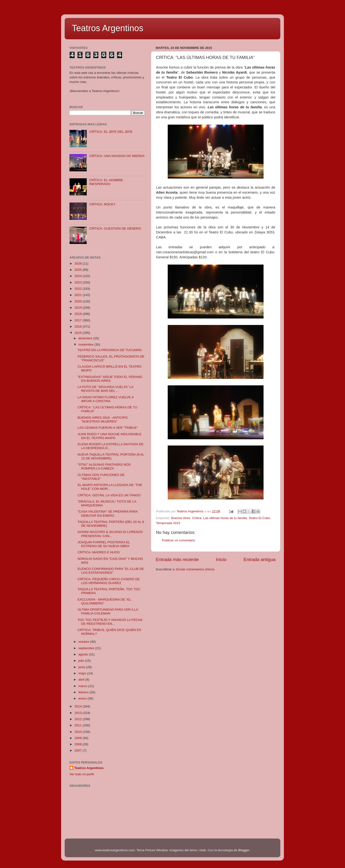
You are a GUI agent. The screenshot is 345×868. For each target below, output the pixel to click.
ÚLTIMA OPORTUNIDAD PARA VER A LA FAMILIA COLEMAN (108, 611)
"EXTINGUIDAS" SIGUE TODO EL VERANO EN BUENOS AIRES (110, 379)
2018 (79, 314)
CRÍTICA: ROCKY (102, 204)
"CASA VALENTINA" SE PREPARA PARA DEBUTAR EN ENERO (108, 513)
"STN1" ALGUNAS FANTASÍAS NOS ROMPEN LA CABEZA (104, 466)
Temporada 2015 (168, 523)
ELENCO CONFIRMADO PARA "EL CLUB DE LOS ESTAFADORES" (111, 571)
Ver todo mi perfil (82, 774)
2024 (79, 276)
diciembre (86, 338)
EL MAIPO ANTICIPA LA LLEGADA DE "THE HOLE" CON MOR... (110, 487)
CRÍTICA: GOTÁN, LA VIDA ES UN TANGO (109, 495)
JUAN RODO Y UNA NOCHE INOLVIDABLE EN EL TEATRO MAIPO (110, 436)
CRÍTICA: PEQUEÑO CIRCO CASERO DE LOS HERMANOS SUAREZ (109, 581)
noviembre (86, 344)
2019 (79, 308)
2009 (79, 738)
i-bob (202, 850)
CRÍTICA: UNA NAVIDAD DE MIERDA (117, 156)
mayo (83, 673)
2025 (79, 270)
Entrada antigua (260, 559)
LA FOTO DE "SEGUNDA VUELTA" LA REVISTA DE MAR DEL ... (105, 389)
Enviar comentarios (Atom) (195, 569)
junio (82, 667)
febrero (84, 692)
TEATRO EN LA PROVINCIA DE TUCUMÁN (110, 350)
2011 (79, 725)
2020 (79, 301)
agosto (84, 654)
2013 (79, 713)
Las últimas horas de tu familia (225, 518)
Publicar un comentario (178, 540)
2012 (79, 719)
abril (82, 680)
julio (82, 661)
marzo (83, 686)
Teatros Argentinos (108, 28)
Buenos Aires (181, 518)
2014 (79, 706)
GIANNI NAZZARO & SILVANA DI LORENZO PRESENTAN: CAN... (110, 534)
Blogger (244, 850)
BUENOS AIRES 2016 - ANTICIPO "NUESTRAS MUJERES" (103, 420)
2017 (79, 320)
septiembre (87, 648)
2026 (79, 263)
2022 (79, 289)
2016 (79, 327)
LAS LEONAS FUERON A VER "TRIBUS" (108, 428)
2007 (79, 750)
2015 (79, 333)
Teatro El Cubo (259, 518)
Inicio (221, 559)
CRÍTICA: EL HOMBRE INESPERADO (106, 182)
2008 (79, 744)
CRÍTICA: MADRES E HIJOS (99, 552)
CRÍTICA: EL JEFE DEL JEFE (111, 132)
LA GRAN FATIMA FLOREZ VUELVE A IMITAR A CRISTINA (106, 399)
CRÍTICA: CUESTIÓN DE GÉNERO (115, 229)
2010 (79, 732)
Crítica (197, 518)
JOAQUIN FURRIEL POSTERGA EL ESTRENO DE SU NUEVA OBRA (104, 544)
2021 (79, 295)
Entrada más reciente (177, 559)
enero (83, 698)
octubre (84, 642)
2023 (79, 282)
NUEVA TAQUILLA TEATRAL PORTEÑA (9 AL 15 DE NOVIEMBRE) (111, 456)
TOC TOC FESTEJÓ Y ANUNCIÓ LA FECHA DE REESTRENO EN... (110, 622)
